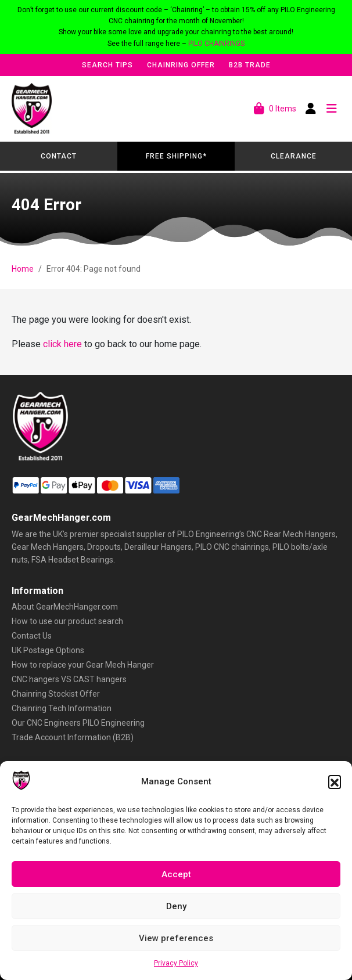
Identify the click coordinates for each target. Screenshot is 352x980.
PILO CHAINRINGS (216, 44)
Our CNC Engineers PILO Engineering (78, 723)
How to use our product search (67, 621)
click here (62, 344)
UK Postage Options (48, 650)
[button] (335, 781)
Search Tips (107, 65)
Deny (176, 906)
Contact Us (32, 636)
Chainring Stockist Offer (56, 694)
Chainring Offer (181, 65)
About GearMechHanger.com (65, 607)
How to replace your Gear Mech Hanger (83, 665)
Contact (59, 156)
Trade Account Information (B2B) (73, 737)
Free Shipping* (176, 156)
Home (23, 269)
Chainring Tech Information (62, 708)
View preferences (176, 938)
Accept (176, 874)
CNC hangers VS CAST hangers (69, 679)
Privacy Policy (176, 963)
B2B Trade (250, 65)
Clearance (294, 156)
